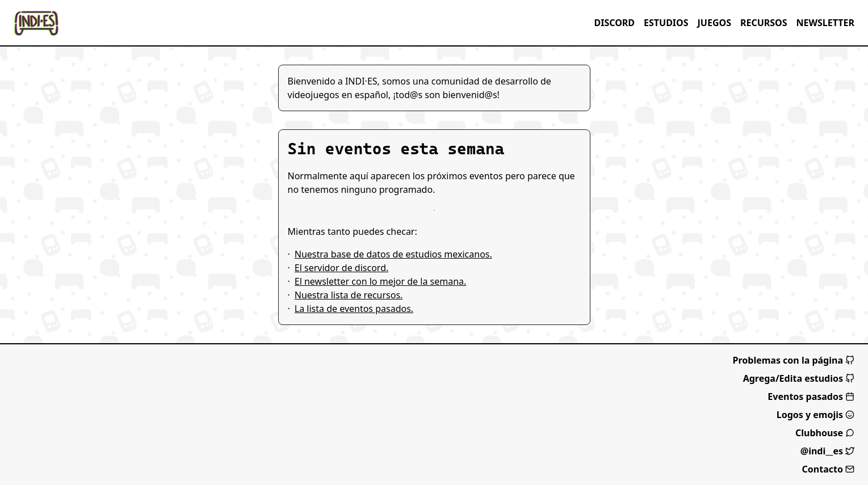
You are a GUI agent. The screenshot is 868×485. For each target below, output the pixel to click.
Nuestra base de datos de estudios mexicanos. (393, 254)
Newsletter (825, 23)
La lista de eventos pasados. (354, 309)
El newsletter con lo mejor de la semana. (381, 281)
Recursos (764, 23)
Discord (614, 23)
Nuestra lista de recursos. (349, 295)
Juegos (714, 23)
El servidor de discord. (341, 268)
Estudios (666, 23)
